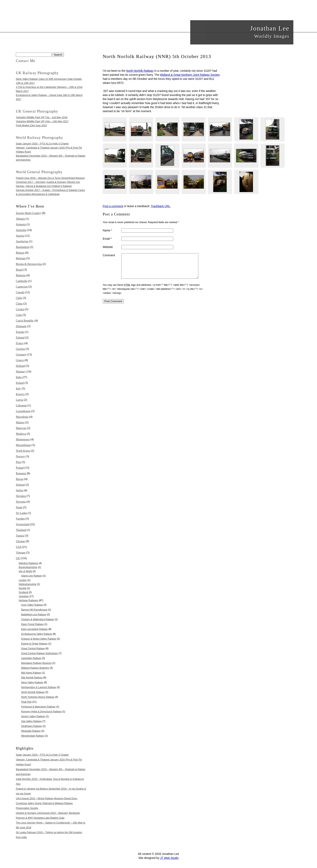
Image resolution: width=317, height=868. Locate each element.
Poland (20, 468)
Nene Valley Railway (32, 682)
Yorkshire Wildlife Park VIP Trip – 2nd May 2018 (42, 117)
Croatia (20, 309)
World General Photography (39, 172)
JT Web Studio (169, 858)
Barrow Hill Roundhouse (34, 610)
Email (107, 239)
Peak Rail (26, 702)
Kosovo (20, 394)
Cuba (19, 315)
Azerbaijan (22, 241)
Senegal (20, 485)
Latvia (19, 400)
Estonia (20, 332)
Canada (20, 292)
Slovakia (21, 496)
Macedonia (22, 417)
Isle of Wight (25, 571)
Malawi (20, 422)
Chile (19, 298)
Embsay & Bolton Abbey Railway (39, 639)
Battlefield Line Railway (34, 615)
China (19, 304)
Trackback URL (161, 206)
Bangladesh (22, 247)
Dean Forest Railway (32, 624)
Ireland (20, 383)
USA (18, 547)
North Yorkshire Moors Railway (38, 697)
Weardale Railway (31, 731)
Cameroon (22, 287)
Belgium (21, 258)
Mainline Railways (28, 563)
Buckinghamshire (28, 567)
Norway (20, 456)
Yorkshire (24, 596)
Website (108, 247)
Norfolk (22, 588)
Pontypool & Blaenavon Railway (38, 707)
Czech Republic (25, 321)
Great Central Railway (33, 649)
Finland (20, 338)
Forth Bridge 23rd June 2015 (31, 126)
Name (107, 230)
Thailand (21, 530)
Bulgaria (21, 275)
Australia (21, 230)
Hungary (21, 372)
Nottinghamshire (27, 584)
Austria (20, 236)
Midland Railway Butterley (35, 668)
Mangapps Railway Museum (36, 663)
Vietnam (21, 553)
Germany (21, 355)
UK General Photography (37, 111)
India (19, 377)
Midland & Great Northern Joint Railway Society (190, 75)
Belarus (20, 253)
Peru (18, 462)
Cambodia (22, 281)
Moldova (21, 434)
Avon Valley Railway (32, 605)
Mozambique (23, 445)
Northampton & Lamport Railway (39, 687)
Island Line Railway (31, 576)
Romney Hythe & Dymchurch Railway (41, 712)
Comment (109, 255)
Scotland (23, 592)
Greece (20, 360)
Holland (20, 366)
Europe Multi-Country (29, 213)
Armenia (21, 224)
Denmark (21, 326)
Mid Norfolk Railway (32, 678)
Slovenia (21, 502)
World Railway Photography (39, 138)
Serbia (19, 490)
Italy (18, 389)
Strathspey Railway (31, 726)
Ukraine (20, 541)
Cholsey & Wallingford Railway (38, 619)
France (20, 343)
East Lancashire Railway (34, 629)
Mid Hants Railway (31, 673)
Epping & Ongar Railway (34, 644)
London (23, 580)
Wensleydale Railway (33, 736)
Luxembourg (23, 411)
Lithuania (21, 406)
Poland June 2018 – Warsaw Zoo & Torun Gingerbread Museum (50, 178)
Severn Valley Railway (33, 716)
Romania (21, 473)
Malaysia (21, 428)
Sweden (20, 519)
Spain (19, 507)
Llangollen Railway (31, 658)
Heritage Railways (28, 600)
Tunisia (20, 536)
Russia (20, 479)
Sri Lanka (21, 513)
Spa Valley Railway (31, 721)
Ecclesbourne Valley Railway (36, 634)
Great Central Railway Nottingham (39, 653)
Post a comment (113, 206)
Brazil (19, 270)
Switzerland (23, 524)
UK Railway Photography (37, 73)
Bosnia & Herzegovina (29, 264)
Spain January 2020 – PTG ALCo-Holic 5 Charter (42, 144)
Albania (20, 219)
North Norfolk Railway (140, 71)
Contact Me (25, 61)
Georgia (20, 349)
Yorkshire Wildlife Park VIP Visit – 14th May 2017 (42, 121)
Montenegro (23, 439)
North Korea (23, 451)
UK (18, 558)
